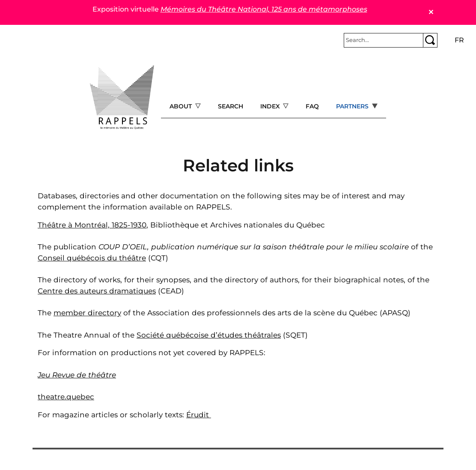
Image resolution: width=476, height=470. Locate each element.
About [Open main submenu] (181, 106)
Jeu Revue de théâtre (77, 375)
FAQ (312, 106)
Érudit (199, 415)
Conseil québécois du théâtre (92, 258)
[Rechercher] (384, 40)
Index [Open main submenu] (271, 106)
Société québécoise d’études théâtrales (209, 335)
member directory (87, 313)
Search (231, 106)
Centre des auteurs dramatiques (97, 291)
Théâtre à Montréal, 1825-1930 (92, 225)
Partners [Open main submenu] (353, 106)
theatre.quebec (66, 397)
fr (459, 40)
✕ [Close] (431, 12)
